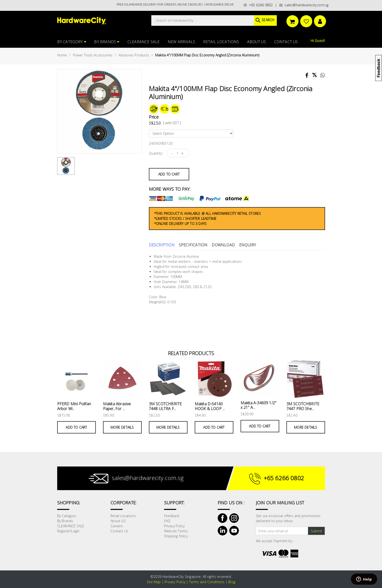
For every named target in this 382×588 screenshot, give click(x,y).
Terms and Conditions (207, 582)
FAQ (167, 521)
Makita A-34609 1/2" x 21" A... (259, 405)
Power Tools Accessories (93, 55)
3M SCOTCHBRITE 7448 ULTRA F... (165, 406)
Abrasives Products (134, 55)
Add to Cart (169, 174)
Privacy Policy (174, 526)
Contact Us (286, 42)
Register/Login (68, 531)
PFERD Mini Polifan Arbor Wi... (74, 406)
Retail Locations (221, 42)
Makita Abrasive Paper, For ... (117, 406)
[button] (382, 27)
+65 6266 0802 (258, 5)
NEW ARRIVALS (181, 42)
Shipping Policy (176, 536)
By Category (72, 42)
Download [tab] (223, 245)
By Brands (107, 42)
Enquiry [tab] (248, 245)
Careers (117, 526)
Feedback (172, 516)
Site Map (154, 582)
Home (62, 55)
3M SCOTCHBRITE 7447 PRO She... (303, 406)
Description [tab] (162, 245)
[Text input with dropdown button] (282, 531)
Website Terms (176, 531)
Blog (232, 582)
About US (257, 42)
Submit (316, 531)
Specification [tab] (193, 245)
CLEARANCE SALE (144, 42)
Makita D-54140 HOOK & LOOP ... (210, 406)
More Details (122, 427)
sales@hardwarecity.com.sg (304, 5)
